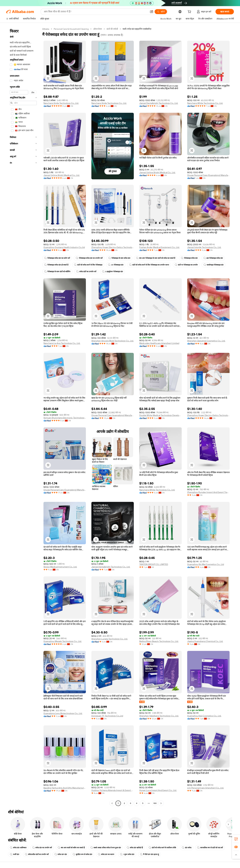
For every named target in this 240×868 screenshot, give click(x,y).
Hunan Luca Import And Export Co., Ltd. (158, 790)
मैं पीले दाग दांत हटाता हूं (149, 854)
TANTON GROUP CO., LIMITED (154, 564)
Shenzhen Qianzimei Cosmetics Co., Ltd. (206, 341)
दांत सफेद (187, 848)
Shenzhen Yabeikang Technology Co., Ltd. (159, 716)
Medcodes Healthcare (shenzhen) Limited (159, 343)
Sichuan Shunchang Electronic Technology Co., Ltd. (65, 418)
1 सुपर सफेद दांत (127, 854)
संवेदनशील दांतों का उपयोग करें (37, 854)
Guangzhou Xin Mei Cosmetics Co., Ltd (206, 564)
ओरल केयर (98, 29)
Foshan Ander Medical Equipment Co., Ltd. (159, 247)
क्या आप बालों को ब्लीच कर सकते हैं (71, 848)
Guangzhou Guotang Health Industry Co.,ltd (64, 247)
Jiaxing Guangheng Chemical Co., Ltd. (205, 641)
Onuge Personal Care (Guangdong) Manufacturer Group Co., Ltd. (208, 175)
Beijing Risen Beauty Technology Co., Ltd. (159, 641)
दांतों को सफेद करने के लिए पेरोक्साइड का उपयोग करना (149, 265)
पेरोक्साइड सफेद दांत (189, 258)
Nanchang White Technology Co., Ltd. (205, 103)
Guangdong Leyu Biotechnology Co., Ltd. (63, 713)
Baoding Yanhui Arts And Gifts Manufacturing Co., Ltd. (65, 788)
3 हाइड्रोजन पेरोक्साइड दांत (112, 272)
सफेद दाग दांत (61, 854)
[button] (152, 12)
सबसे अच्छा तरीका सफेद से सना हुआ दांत (106, 848)
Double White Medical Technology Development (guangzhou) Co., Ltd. (160, 415)
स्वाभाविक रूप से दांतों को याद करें (210, 848)
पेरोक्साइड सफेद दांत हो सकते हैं (56, 265)
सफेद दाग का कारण (106, 854)
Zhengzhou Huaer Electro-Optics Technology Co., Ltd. (113, 247)
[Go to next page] (161, 803)
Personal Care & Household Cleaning (71, 29)
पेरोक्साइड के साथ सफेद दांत (119, 258)
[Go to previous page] (112, 803)
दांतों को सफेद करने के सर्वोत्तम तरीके (162, 848)
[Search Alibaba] (96, 12)
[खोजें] (161, 12)
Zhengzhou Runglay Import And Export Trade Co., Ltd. (208, 492)
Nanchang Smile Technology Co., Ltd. (61, 103)
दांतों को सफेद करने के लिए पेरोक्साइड (88, 265)
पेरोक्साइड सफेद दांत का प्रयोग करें (57, 258)
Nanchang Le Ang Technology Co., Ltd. (62, 343)
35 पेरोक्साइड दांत (116, 265)
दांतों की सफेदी (112, 29)
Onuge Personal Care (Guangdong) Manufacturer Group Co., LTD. (65, 490)
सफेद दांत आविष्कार (18, 848)
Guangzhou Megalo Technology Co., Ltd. (63, 641)
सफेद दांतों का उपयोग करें (86, 272)
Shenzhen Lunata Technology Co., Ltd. (110, 639)
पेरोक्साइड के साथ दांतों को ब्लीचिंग (57, 272)
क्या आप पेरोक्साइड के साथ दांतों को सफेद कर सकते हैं (156, 258)
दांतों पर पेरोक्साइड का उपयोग (186, 265)
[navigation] (23, 416)
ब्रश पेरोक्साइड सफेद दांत (213, 258)
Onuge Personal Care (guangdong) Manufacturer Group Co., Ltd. (113, 415)
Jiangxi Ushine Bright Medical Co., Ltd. (62, 175)
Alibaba (46, 29)
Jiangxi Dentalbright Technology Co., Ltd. (159, 103)
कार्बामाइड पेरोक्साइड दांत (214, 265)
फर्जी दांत (15, 854)
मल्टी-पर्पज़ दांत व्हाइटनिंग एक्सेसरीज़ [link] (137, 29)
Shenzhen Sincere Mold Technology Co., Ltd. (112, 341)
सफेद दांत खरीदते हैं (135, 848)
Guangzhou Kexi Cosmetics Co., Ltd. (204, 716)
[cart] (190, 12)
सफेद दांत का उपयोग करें (42, 848)
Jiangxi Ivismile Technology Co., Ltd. (204, 247)
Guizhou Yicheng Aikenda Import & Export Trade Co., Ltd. (113, 790)
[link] (236, 839)
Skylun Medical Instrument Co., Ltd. (60, 567)
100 (155, 803)
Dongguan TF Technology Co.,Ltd (107, 716)
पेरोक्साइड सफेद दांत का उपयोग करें (89, 258)
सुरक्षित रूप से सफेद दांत (82, 854)
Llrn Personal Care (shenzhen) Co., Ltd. (205, 788)
